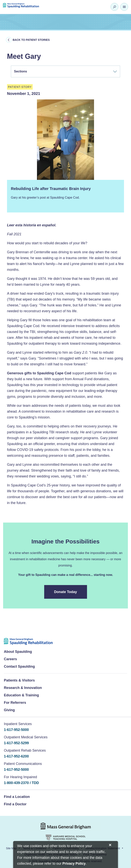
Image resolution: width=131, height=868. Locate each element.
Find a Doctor (15, 804)
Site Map (11, 848)
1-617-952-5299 (16, 743)
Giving (9, 710)
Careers (10, 659)
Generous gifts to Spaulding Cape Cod (39, 373)
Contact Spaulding (19, 666)
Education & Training (21, 695)
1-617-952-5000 (16, 730)
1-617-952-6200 (16, 756)
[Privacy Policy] (74, 864)
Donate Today (66, 592)
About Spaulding (18, 652)
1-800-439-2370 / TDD (21, 783)
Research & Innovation (23, 688)
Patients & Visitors (19, 680)
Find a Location (17, 797)
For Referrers (15, 703)
